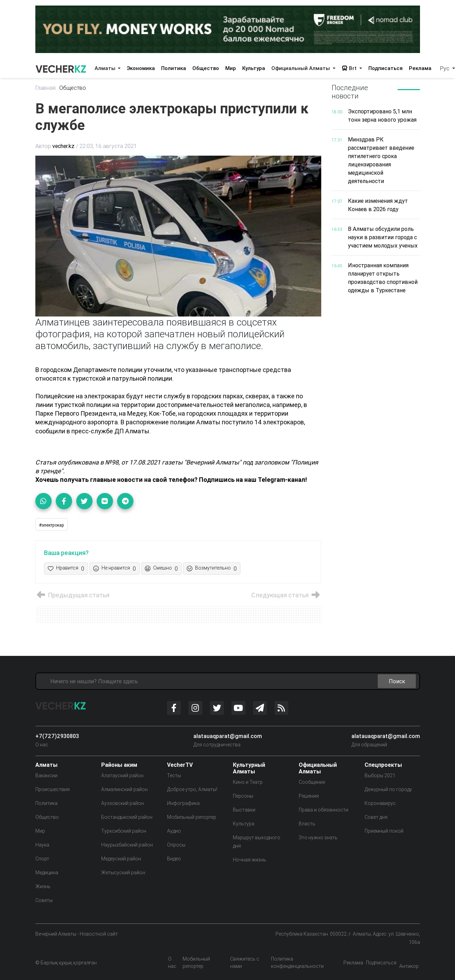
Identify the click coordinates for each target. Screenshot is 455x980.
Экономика (141, 68)
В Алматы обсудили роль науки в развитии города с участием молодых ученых (383, 237)
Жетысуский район (123, 873)
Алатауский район (122, 775)
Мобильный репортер (192, 817)
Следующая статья (286, 595)
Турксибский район (124, 831)
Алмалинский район (124, 789)
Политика (174, 68)
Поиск (397, 681)
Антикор (409, 966)
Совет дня (376, 817)
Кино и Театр (248, 782)
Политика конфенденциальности (297, 962)
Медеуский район (121, 859)
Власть (307, 824)
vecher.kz (63, 146)
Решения (309, 796)
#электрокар (52, 525)
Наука (42, 845)
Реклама (420, 68)
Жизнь (43, 886)
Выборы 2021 (380, 775)
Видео (174, 859)
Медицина (47, 873)
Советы (44, 900)
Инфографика (183, 803)
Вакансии (46, 775)
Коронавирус (380, 803)
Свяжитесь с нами (245, 962)
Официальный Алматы (301, 68)
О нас (42, 745)
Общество (206, 68)
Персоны (243, 796)
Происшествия (52, 789)
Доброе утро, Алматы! (192, 789)
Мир (231, 68)
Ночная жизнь (250, 860)
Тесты (174, 775)
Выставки (244, 810)
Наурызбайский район (127, 845)
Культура (254, 68)
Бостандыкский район (127, 817)
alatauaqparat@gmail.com (228, 736)
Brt (350, 68)
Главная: (46, 88)
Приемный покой (384, 831)
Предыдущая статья (72, 595)
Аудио (174, 831)
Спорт (42, 859)
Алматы (106, 68)
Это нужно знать (318, 838)
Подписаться (386, 68)
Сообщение (312, 782)
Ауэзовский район (122, 803)
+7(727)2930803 (57, 736)
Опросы (176, 845)
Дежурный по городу (388, 789)
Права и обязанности (323, 810)
